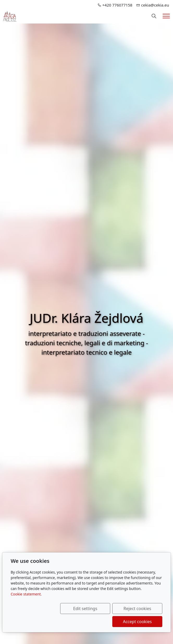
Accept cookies (137, 622)
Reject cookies (137, 609)
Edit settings (85, 609)
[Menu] (166, 16)
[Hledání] (154, 16)
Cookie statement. (26, 594)
